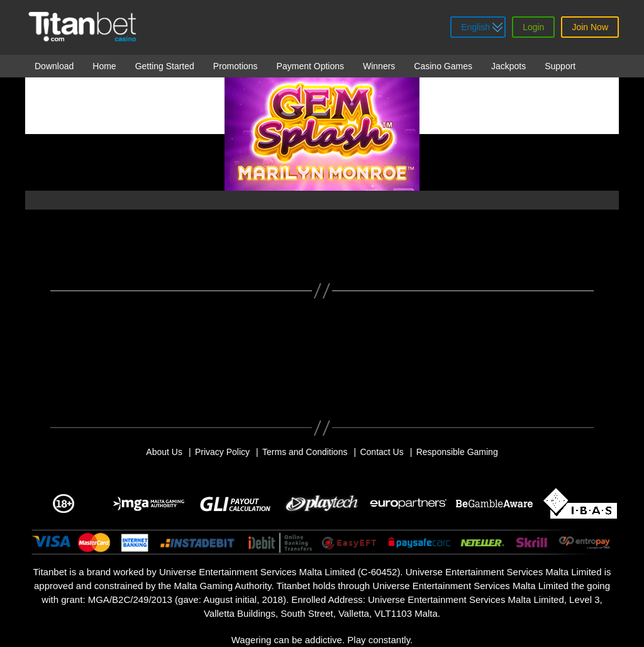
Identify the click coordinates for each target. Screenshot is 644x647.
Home (104, 66)
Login (533, 27)
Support (560, 66)
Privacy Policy (222, 452)
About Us (164, 452)
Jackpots (508, 66)
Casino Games (443, 66)
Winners (379, 66)
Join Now (590, 27)
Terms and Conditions (305, 452)
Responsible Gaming (457, 452)
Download (54, 66)
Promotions (236, 66)
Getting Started (165, 66)
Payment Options (310, 66)
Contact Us (381, 452)
